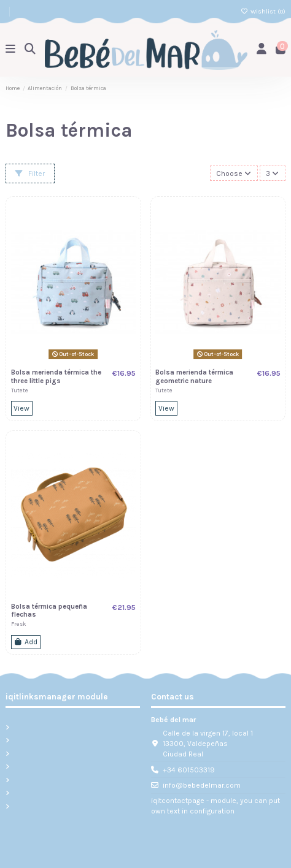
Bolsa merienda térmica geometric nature (194, 377)
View (21, 408)
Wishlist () (263, 11)
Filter (30, 173)
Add (25, 642)
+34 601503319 (189, 770)
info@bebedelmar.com (202, 785)
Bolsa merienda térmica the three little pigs (56, 377)
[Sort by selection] (234, 173)
